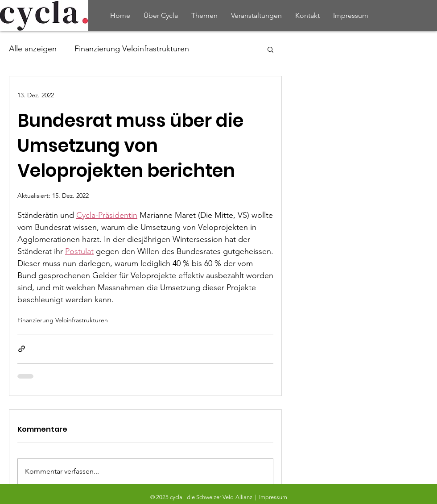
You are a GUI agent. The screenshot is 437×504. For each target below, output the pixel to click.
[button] (270, 49)
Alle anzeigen (33, 49)
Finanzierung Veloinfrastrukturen (132, 49)
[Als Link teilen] (22, 349)
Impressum (273, 497)
